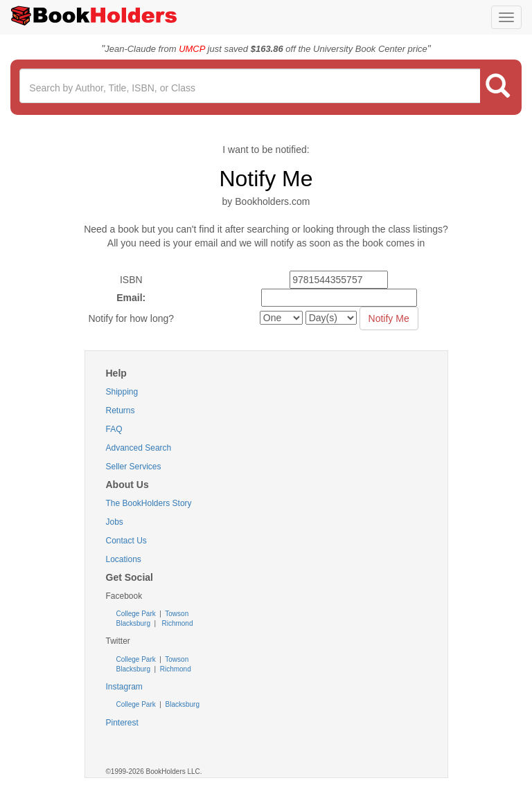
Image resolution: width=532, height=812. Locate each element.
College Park (137, 614)
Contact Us (126, 541)
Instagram (124, 687)
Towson (176, 614)
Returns (121, 410)
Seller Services (134, 467)
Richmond (177, 623)
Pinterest (122, 723)
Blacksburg (133, 623)
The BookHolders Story (149, 503)
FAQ (114, 429)
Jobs (115, 522)
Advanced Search (139, 448)
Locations (124, 559)
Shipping (122, 392)
